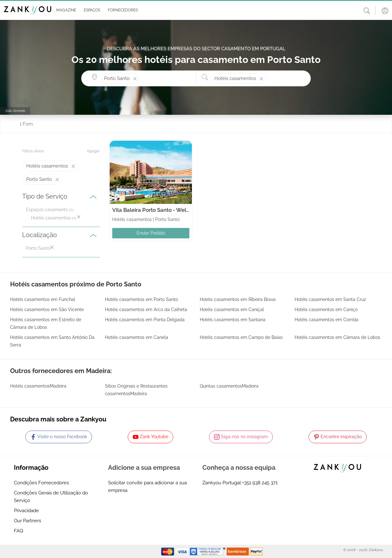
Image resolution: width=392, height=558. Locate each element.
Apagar (93, 151)
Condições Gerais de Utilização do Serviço (51, 497)
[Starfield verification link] (208, 551)
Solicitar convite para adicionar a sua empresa (147, 487)
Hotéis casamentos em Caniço (326, 310)
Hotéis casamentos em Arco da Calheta (146, 310)
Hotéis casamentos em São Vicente (47, 310)
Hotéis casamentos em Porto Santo (141, 299)
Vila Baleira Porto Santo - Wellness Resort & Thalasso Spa (184, 210)
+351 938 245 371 (260, 483)
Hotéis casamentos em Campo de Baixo (241, 337)
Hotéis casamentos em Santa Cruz (330, 299)
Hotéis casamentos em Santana (233, 320)
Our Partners (28, 521)
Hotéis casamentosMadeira (38, 386)
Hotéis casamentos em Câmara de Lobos (337, 337)
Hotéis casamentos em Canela (137, 337)
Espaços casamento (47, 210)
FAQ (18, 531)
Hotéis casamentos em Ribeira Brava (238, 299)
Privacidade (26, 511)
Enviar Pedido (151, 233)
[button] (65, 10)
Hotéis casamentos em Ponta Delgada (145, 320)
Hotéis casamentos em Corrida (327, 320)
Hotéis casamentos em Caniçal (232, 310)
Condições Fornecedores (41, 483)
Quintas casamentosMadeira (229, 386)
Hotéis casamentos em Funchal (43, 299)
